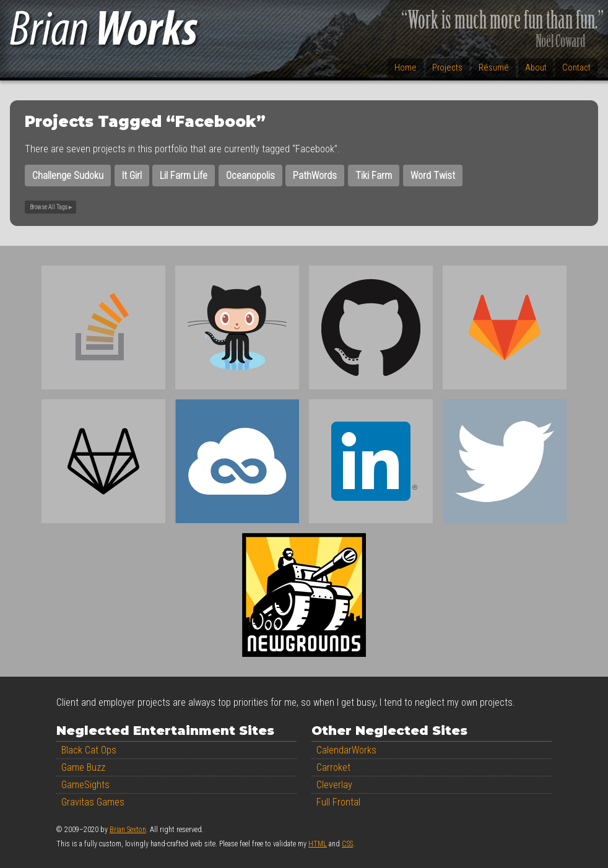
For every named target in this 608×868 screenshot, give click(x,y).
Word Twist (433, 176)
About (536, 68)
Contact (576, 68)
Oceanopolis (250, 176)
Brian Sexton (128, 830)
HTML (318, 844)
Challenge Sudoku (68, 176)
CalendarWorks (346, 750)
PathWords (315, 176)
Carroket (333, 767)
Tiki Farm (374, 176)
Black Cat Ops (89, 750)
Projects (447, 68)
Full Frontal (338, 802)
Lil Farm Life (184, 176)
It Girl (132, 176)
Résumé (494, 68)
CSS (347, 844)
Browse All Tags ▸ (51, 207)
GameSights (85, 785)
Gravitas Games (93, 802)
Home (406, 68)
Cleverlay (334, 785)
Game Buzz (83, 767)
